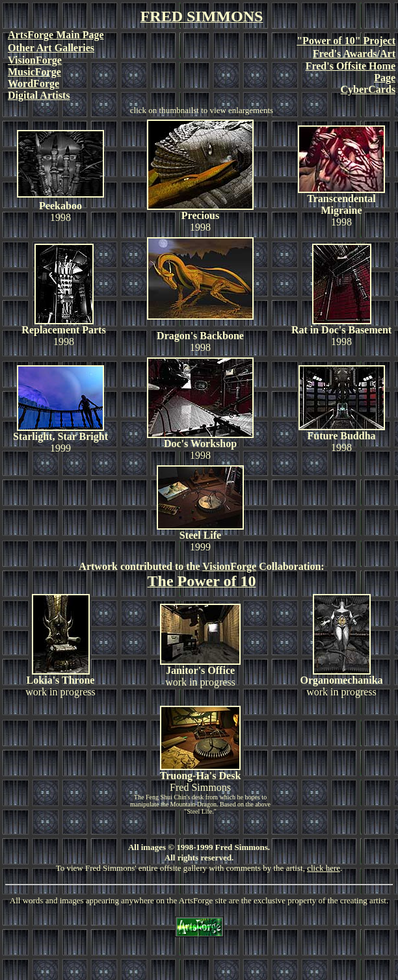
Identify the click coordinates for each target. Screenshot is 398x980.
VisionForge (229, 566)
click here (324, 868)
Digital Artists (39, 95)
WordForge (33, 84)
